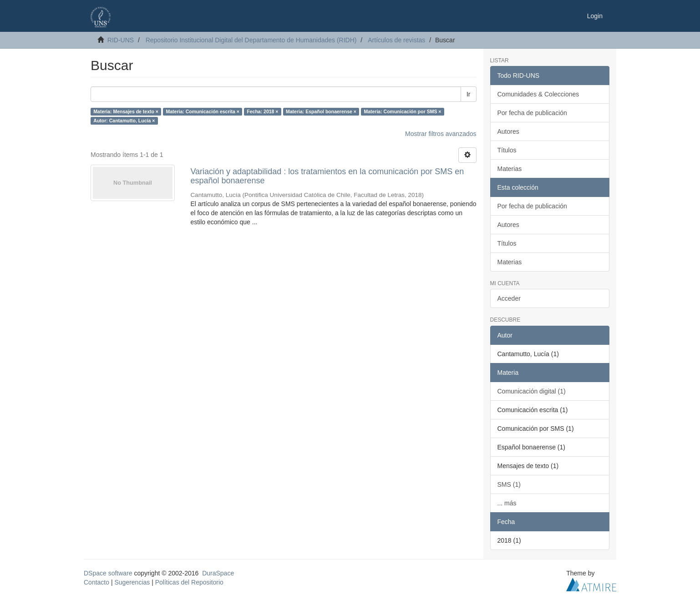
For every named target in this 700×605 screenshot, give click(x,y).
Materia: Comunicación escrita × (202, 111)
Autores (508, 131)
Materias (510, 169)
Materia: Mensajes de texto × (126, 111)
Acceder (509, 298)
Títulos (507, 150)
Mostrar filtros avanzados (441, 134)
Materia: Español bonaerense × (321, 111)
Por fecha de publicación (532, 113)
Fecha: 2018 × (262, 111)
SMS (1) (509, 484)
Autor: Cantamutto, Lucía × (124, 121)
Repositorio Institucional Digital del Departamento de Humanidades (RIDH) (251, 40)
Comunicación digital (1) (532, 391)
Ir (469, 94)
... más (507, 503)
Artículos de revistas (396, 40)
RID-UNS (121, 40)
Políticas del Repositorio (189, 582)
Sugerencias (132, 582)
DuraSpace (218, 573)
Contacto (96, 582)
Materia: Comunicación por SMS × (402, 111)
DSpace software (108, 573)
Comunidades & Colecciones (538, 94)
